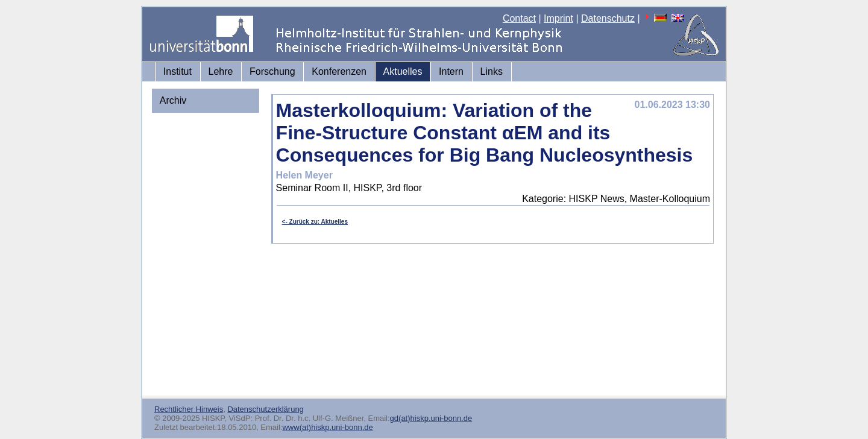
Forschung (272, 71)
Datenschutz (608, 18)
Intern (451, 71)
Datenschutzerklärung (265, 409)
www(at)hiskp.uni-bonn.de (327, 427)
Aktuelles (403, 71)
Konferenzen (339, 71)
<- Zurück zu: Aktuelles (315, 222)
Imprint (558, 18)
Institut (178, 71)
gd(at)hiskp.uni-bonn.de (431, 418)
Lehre (221, 71)
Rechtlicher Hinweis (189, 409)
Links (492, 71)
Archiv (173, 100)
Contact (519, 18)
